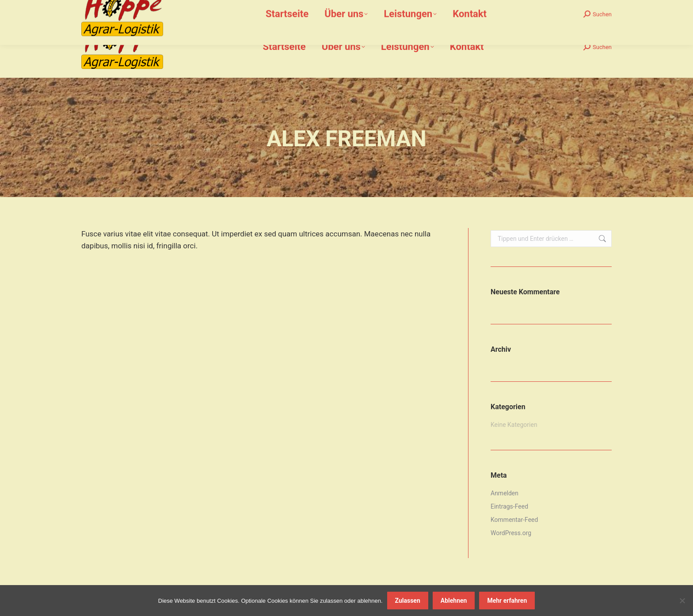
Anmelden (505, 493)
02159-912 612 (134, 8)
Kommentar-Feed (514, 520)
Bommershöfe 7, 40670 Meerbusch (311, 8)
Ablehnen (454, 601)
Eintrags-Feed (509, 506)
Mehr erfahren (507, 601)
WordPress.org (511, 533)
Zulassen (408, 601)
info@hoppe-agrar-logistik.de (210, 8)
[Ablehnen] (682, 601)
